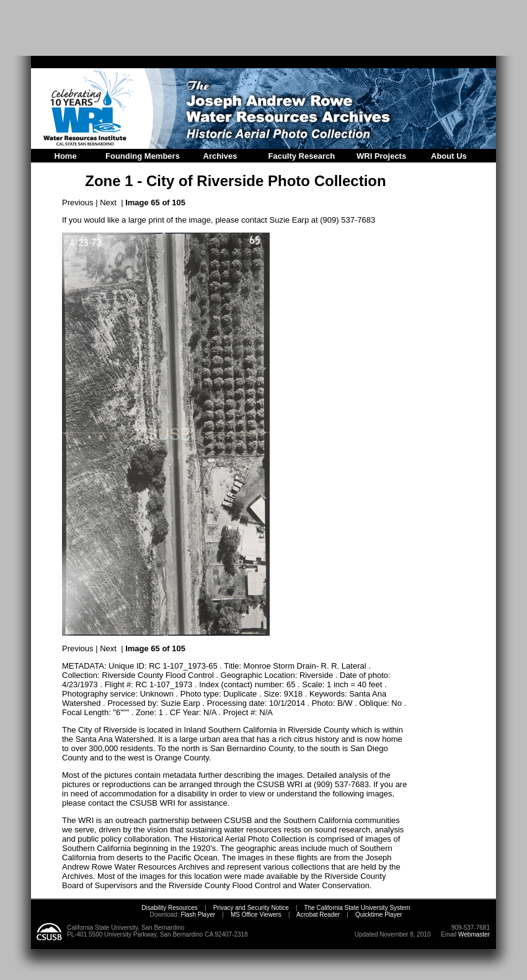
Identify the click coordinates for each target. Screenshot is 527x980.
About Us (449, 156)
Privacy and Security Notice (251, 908)
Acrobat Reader (318, 915)
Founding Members (143, 156)
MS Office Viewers (256, 915)
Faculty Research (302, 156)
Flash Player (197, 915)
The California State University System (357, 908)
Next (108, 203)
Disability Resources (170, 908)
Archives (220, 156)
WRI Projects (381, 156)
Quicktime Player (379, 915)
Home (66, 156)
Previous (78, 203)
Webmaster (474, 934)
